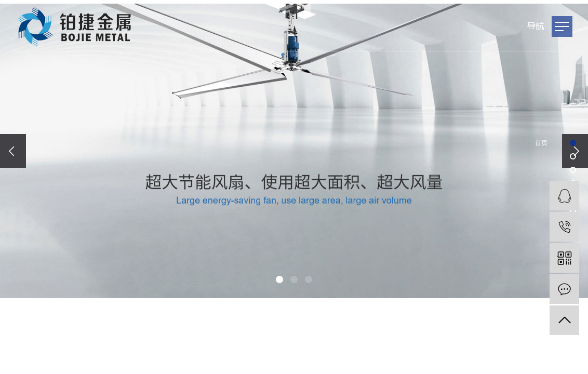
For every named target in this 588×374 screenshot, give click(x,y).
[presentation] (13, 151)
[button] (279, 279)
